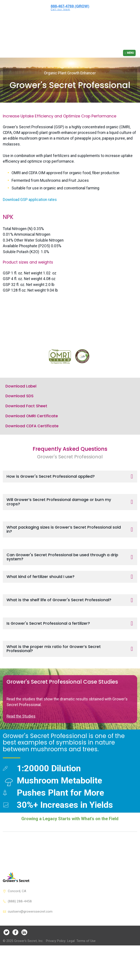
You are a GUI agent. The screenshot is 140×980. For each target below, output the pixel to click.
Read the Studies (21, 745)
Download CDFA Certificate (32, 455)
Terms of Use (86, 970)
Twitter (6, 961)
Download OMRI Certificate (32, 445)
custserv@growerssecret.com (30, 940)
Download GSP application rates (30, 178)
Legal (71, 970)
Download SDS (19, 425)
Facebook (15, 961)
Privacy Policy (56, 970)
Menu (130, 31)
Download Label (21, 415)
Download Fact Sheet (26, 435)
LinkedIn (24, 961)
